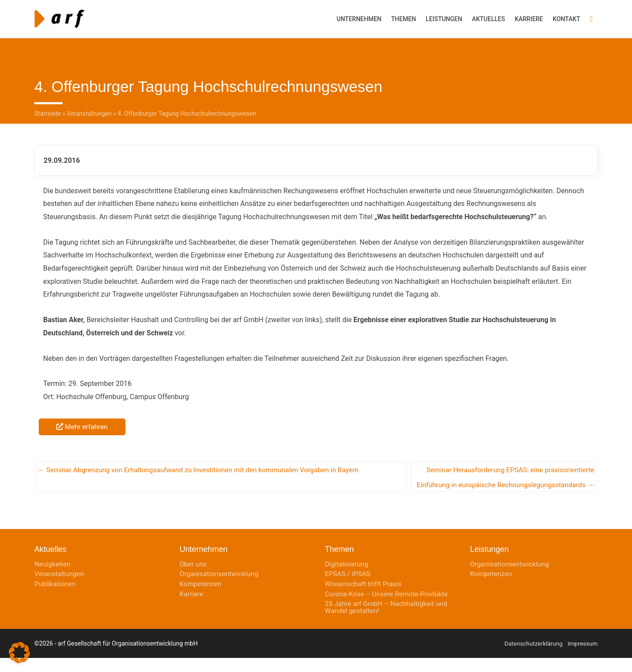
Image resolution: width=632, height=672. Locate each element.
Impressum (582, 657)
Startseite (48, 110)
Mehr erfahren (83, 423)
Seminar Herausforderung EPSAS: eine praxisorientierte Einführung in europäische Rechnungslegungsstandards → (507, 470)
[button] (591, 17)
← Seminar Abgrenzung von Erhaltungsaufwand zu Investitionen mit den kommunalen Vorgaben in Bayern (203, 467)
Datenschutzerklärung (532, 657)
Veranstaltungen (89, 110)
